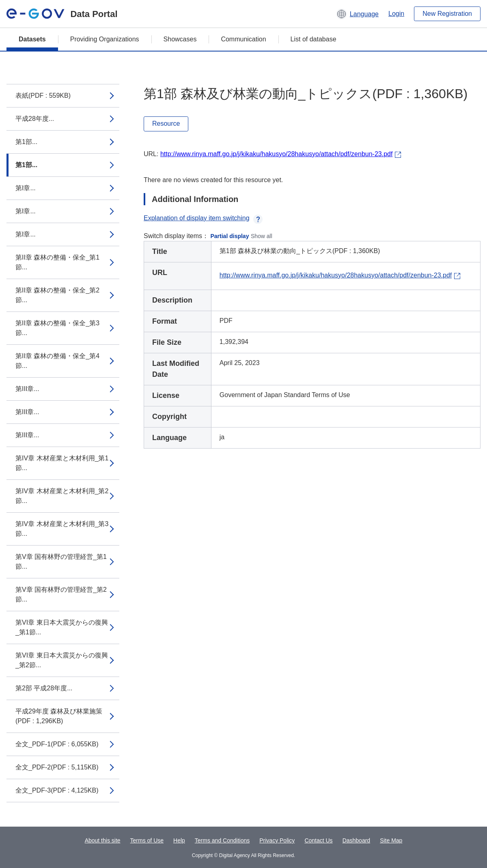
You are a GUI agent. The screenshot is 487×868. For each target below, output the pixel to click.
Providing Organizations (105, 39)
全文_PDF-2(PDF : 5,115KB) (57, 767)
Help (179, 840)
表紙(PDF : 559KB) (43, 96)
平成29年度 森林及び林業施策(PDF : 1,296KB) (59, 716)
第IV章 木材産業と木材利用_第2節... (62, 496)
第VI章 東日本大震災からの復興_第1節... (62, 627)
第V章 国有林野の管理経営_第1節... (61, 562)
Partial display (230, 236)
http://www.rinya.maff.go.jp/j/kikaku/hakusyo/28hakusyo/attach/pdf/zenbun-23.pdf (276, 154)
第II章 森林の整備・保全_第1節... (57, 262)
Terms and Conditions (222, 840)
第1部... (26, 142)
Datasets (32, 39)
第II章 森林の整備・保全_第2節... (57, 295)
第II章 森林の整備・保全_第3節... (57, 328)
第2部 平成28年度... (44, 688)
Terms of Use (147, 840)
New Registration (447, 14)
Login (396, 14)
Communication (243, 39)
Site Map (391, 840)
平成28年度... (35, 119)
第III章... (27, 389)
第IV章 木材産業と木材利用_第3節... (62, 529)
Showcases (180, 39)
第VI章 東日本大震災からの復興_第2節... (62, 660)
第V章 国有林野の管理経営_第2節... (61, 594)
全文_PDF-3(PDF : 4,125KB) (57, 790)
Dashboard (357, 840)
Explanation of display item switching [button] (203, 218)
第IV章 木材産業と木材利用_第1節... (62, 463)
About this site (103, 840)
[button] (357, 14)
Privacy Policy (277, 840)
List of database (314, 39)
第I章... (26, 188)
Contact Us (318, 840)
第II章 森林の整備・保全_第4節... (57, 361)
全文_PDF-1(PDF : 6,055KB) (57, 744)
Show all (262, 236)
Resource (166, 124)
